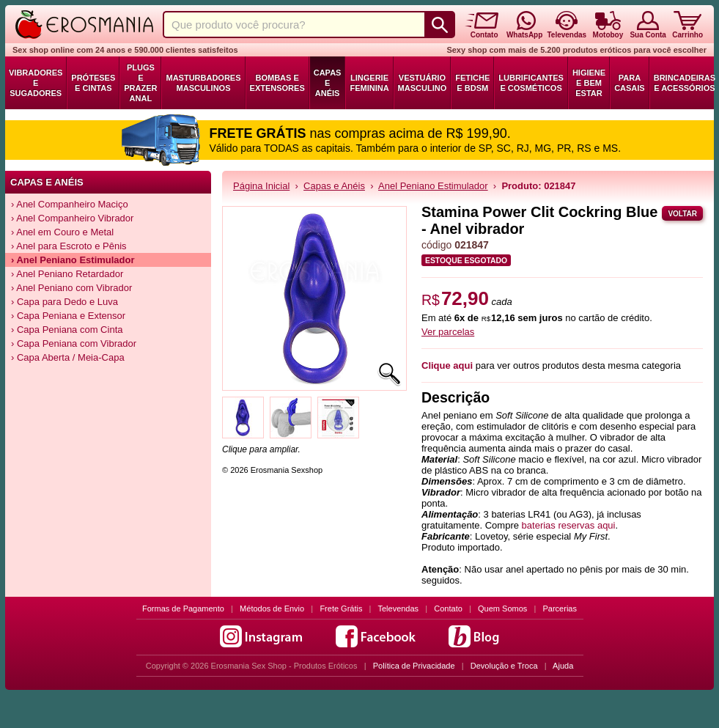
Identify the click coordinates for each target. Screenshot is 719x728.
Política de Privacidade (414, 666)
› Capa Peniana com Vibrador (74, 343)
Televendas (398, 608)
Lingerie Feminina (369, 83)
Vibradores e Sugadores (36, 83)
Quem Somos (502, 608)
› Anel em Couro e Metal (62, 232)
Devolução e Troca (504, 666)
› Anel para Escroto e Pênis (69, 246)
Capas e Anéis (328, 83)
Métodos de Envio (272, 608)
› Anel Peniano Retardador (67, 274)
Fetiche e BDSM (472, 83)
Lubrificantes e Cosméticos (531, 83)
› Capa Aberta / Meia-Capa (68, 357)
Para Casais (630, 83)
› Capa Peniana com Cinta (67, 330)
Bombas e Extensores (277, 83)
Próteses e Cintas (93, 83)
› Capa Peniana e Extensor (68, 316)
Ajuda (563, 666)
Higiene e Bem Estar (589, 83)
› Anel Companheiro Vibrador (72, 218)
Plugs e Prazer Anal (140, 83)
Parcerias (560, 608)
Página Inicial (261, 186)
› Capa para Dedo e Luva (64, 302)
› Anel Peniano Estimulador (73, 260)
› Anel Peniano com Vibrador (71, 288)
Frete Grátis (341, 608)
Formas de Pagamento (183, 608)
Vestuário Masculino (423, 83)
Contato (448, 608)
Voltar (682, 214)
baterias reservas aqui (569, 525)
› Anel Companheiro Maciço (70, 204)
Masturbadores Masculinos (203, 83)
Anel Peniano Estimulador (433, 186)
